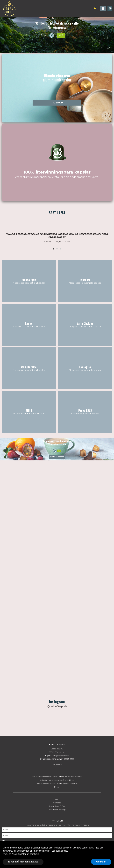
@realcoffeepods (57, 706)
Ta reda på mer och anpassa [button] (23, 862)
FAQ (57, 799)
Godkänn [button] (101, 862)
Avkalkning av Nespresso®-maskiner (57, 780)
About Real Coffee (57, 806)
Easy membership (57, 810)
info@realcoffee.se (61, 756)
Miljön (57, 787)
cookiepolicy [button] (62, 851)
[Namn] (57, 830)
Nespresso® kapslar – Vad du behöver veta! (57, 784)
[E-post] (57, 835)
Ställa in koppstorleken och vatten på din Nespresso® (57, 777)
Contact (57, 803)
